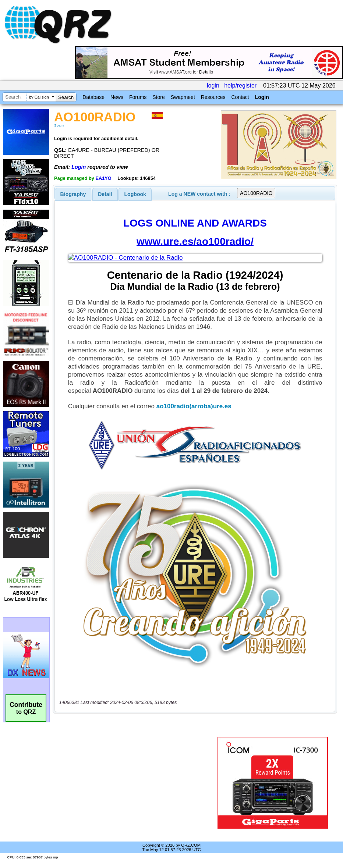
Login (262, 97)
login (213, 86)
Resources (213, 97)
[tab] (73, 194)
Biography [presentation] (73, 194)
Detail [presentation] (105, 194)
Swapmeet (183, 97)
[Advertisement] (137, 783)
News (117, 97)
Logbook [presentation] (135, 194)
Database (93, 97)
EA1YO (103, 178)
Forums (138, 97)
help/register (240, 86)
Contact (240, 97)
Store (158, 97)
